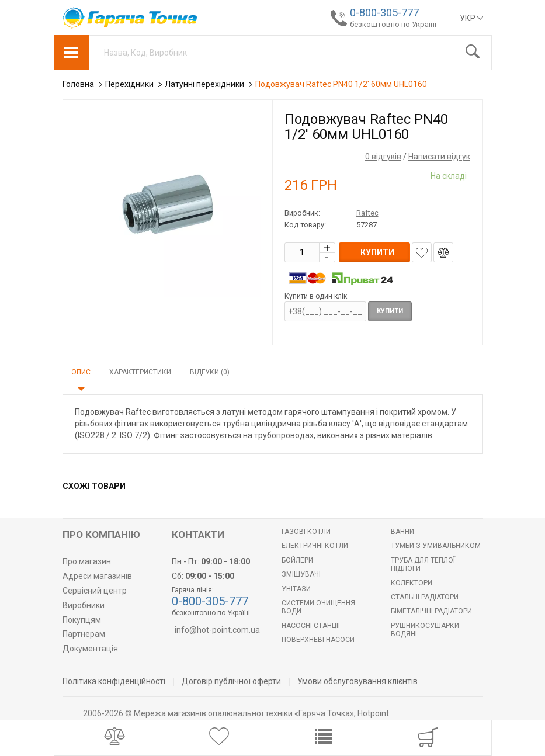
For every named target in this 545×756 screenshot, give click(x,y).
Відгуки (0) (210, 372)
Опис (81, 372)
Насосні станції (311, 626)
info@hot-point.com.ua (217, 630)
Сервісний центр (95, 591)
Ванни (402, 532)
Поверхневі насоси (318, 640)
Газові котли (306, 532)
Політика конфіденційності (114, 681)
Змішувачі (301, 574)
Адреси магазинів (97, 576)
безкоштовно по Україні (393, 24)
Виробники (84, 605)
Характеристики (140, 372)
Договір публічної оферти (231, 681)
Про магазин (87, 561)
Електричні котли (315, 546)
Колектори (412, 583)
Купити (390, 311)
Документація (90, 649)
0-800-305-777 (384, 13)
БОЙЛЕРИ (297, 560)
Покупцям (82, 620)
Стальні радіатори (425, 597)
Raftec (367, 213)
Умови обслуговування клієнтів (357, 681)
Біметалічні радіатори (431, 611)
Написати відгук (439, 157)
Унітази (296, 589)
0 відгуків (383, 157)
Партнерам (84, 634)
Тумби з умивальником (436, 546)
